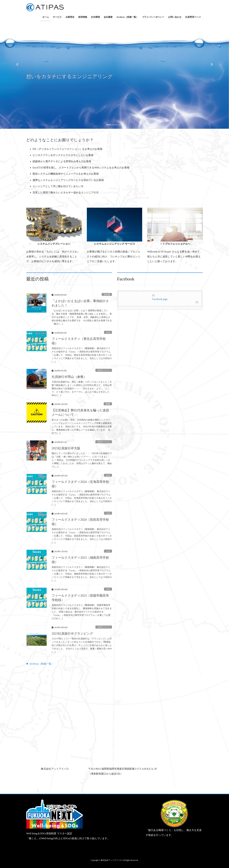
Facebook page (160, 299)
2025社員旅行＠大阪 (66, 448)
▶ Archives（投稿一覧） (40, 664)
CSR (108, 332)
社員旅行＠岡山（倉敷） (69, 377)
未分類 (107, 295)
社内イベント (104, 370)
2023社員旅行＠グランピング (72, 633)
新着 (108, 404)
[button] (17, 64)
